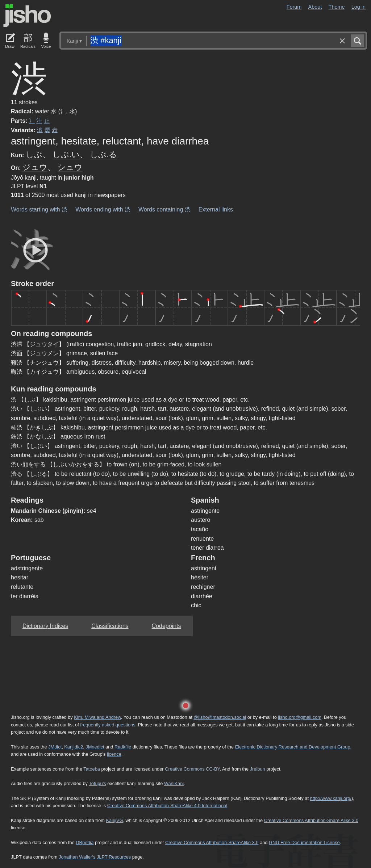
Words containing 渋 (164, 209)
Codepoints (166, 626)
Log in (359, 7)
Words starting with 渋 (39, 209)
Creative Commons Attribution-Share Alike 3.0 (311, 820)
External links (216, 209)
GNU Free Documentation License (304, 842)
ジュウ (35, 167)
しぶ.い (66, 154)
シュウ (70, 167)
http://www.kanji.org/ (331, 798)
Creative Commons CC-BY (192, 769)
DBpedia (85, 842)
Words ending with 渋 (103, 209)
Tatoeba (92, 769)
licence (114, 754)
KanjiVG (114, 820)
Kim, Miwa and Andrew (97, 717)
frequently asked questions (108, 725)
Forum (294, 7)
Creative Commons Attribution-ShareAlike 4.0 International (167, 806)
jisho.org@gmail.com (300, 717)
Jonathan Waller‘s (77, 857)
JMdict (55, 747)
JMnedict (95, 747)
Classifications (110, 626)
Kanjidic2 (74, 747)
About (315, 7)
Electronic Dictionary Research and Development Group (293, 747)
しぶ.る (103, 154)
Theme (337, 7)
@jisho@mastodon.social (220, 717)
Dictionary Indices (45, 626)
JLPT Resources (114, 857)
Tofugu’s (97, 783)
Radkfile (123, 747)
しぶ (34, 154)
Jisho (27, 16)
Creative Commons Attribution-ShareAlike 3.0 (212, 842)
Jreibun (258, 769)
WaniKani (174, 783)
